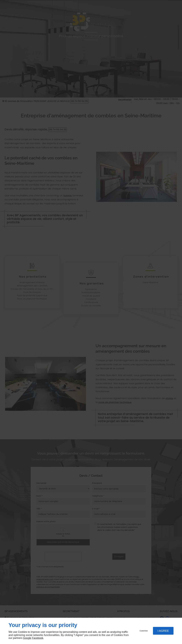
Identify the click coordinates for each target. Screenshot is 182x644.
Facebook (38, 638)
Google (27, 638)
